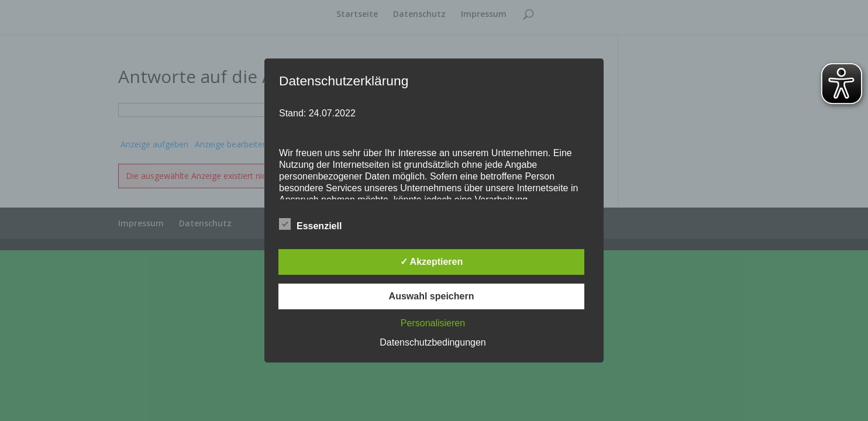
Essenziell (310, 225)
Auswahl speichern (432, 296)
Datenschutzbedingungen (433, 342)
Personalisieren (433, 323)
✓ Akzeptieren (432, 262)
